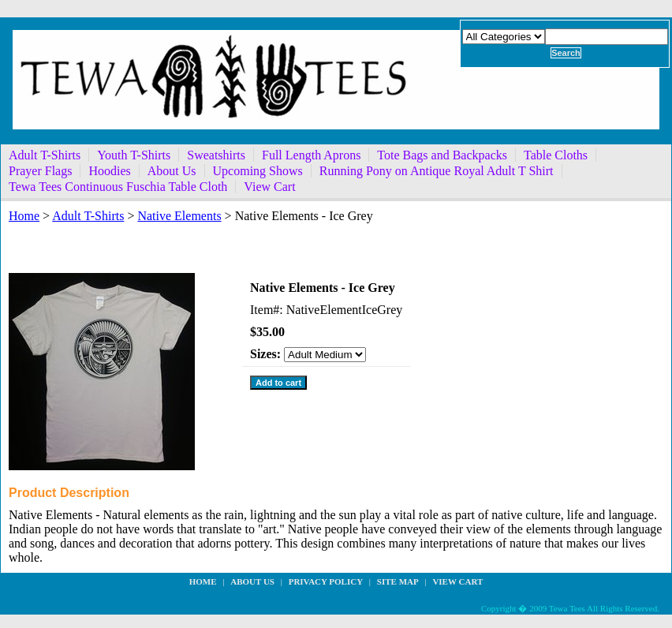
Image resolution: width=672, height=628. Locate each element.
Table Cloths (556, 155)
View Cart (269, 187)
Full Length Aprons (311, 155)
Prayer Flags (40, 171)
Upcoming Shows (258, 171)
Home (24, 216)
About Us (172, 171)
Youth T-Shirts (134, 155)
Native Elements (179, 216)
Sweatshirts (216, 155)
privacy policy (326, 581)
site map (398, 581)
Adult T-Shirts (45, 155)
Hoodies (109, 171)
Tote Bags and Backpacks (442, 155)
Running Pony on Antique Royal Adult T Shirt (437, 171)
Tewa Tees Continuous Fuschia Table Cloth (118, 187)
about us (252, 581)
